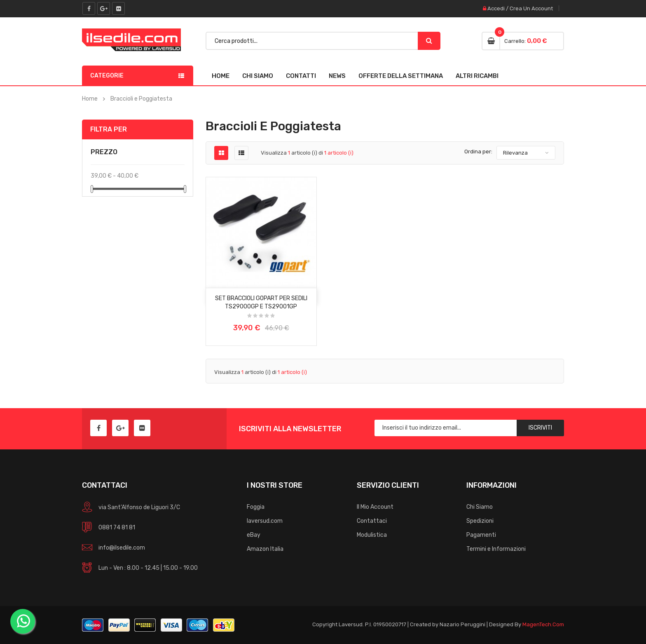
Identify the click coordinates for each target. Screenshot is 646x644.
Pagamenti (481, 535)
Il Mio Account (375, 507)
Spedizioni (480, 521)
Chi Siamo (258, 76)
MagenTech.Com (543, 624)
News (337, 76)
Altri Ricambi (477, 76)
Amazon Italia (265, 549)
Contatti (301, 76)
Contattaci (372, 521)
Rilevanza (515, 153)
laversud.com (265, 521)
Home (221, 76)
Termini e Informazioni (496, 549)
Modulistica (372, 535)
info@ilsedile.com (122, 548)
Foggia (256, 507)
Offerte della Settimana (401, 76)
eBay (254, 535)
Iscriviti (540, 428)
